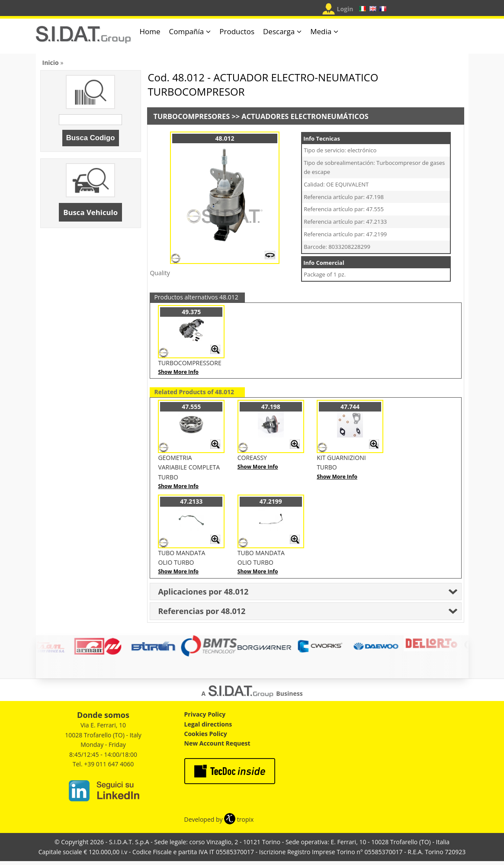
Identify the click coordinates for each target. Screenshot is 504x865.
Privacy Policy (205, 714)
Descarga (279, 31)
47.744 (350, 407)
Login (345, 9)
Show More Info (178, 372)
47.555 (191, 407)
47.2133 (191, 501)
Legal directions (208, 724)
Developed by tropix (219, 819)
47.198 (271, 407)
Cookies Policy (206, 734)
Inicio (51, 63)
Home (150, 31)
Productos (237, 31)
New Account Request (217, 743)
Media (321, 31)
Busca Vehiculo (90, 212)
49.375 (191, 312)
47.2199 (271, 501)
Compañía (187, 31)
